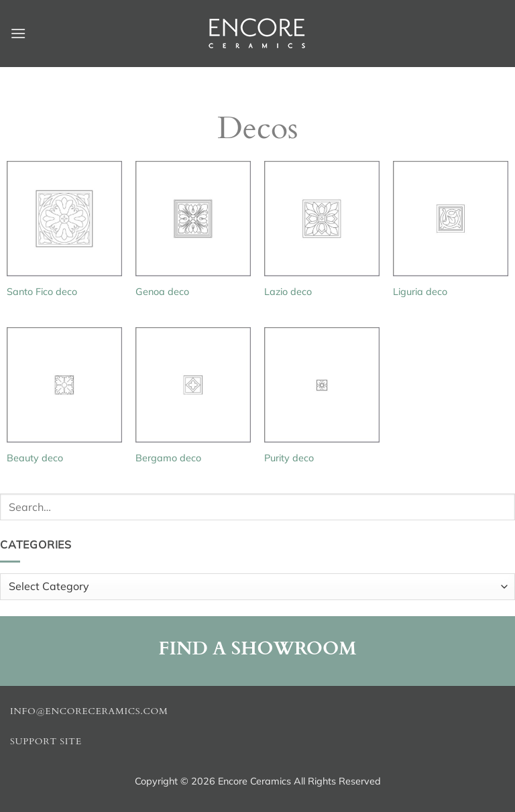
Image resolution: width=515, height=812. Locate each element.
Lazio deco (288, 292)
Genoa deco (162, 292)
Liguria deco (420, 292)
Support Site (46, 742)
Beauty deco (35, 458)
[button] (18, 33)
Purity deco (289, 458)
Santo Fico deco (42, 292)
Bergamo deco (168, 458)
